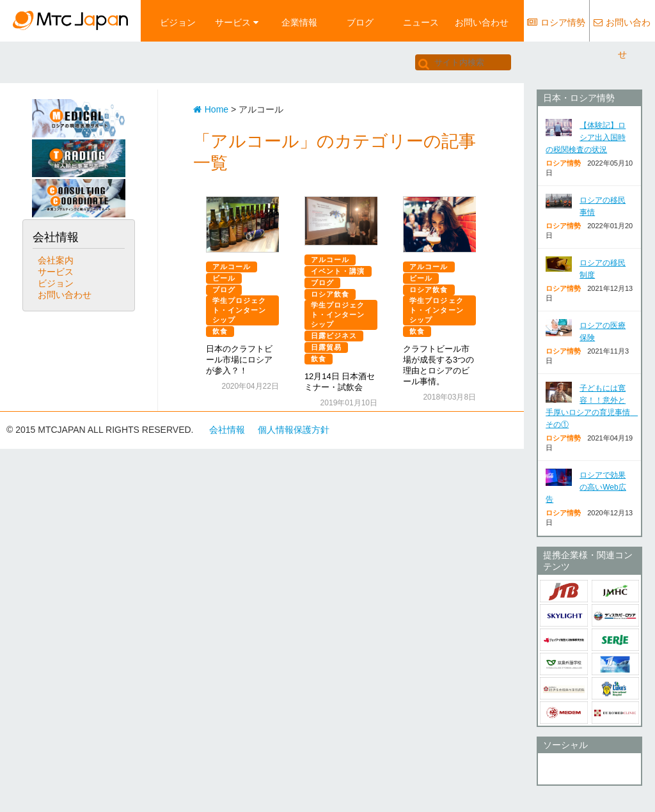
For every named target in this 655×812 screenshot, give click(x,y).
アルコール (232, 267)
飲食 (220, 331)
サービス (237, 22)
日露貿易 (326, 347)
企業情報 (299, 22)
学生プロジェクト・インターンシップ (240, 310)
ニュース (421, 22)
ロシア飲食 (330, 294)
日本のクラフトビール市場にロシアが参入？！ (239, 360)
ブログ (360, 22)
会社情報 (227, 430)
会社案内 (56, 260)
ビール (224, 278)
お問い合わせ (482, 22)
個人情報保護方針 (294, 430)
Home (211, 109)
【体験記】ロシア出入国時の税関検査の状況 (586, 137)
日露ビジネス (334, 336)
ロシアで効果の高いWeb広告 (586, 487)
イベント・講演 (338, 271)
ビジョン (178, 22)
